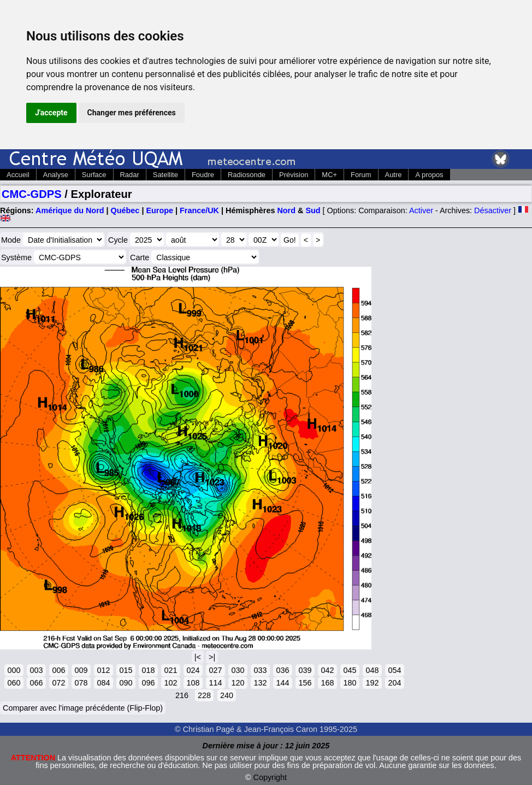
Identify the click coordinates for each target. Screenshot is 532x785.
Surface (94, 175)
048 (372, 670)
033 (260, 670)
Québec (125, 210)
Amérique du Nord (70, 210)
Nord (286, 210)
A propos (429, 175)
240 (227, 695)
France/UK (199, 210)
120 (238, 683)
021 (170, 670)
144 (282, 683)
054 (394, 670)
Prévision (294, 175)
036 (282, 670)
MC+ (329, 175)
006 (58, 670)
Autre (394, 175)
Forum (361, 175)
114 (215, 683)
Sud (313, 210)
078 (81, 683)
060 (14, 683)
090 (126, 683)
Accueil (18, 175)
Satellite (165, 175)
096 (148, 683)
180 (350, 683)
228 (204, 695)
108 (193, 683)
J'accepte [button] (51, 113)
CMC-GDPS (32, 194)
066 (36, 683)
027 (215, 670)
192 (372, 683)
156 (305, 683)
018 (148, 670)
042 (327, 670)
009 (81, 670)
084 (103, 683)
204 (394, 683)
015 (126, 670)
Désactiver (493, 210)
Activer (421, 210)
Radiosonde (247, 175)
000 (14, 670)
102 (170, 683)
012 (103, 670)
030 (238, 670)
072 (58, 683)
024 (193, 670)
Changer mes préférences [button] (132, 113)
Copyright (270, 777)
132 (260, 683)
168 (327, 683)
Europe (159, 210)
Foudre (203, 175)
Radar (130, 175)
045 (350, 670)
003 (36, 670)
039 (305, 670)
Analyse (56, 175)
